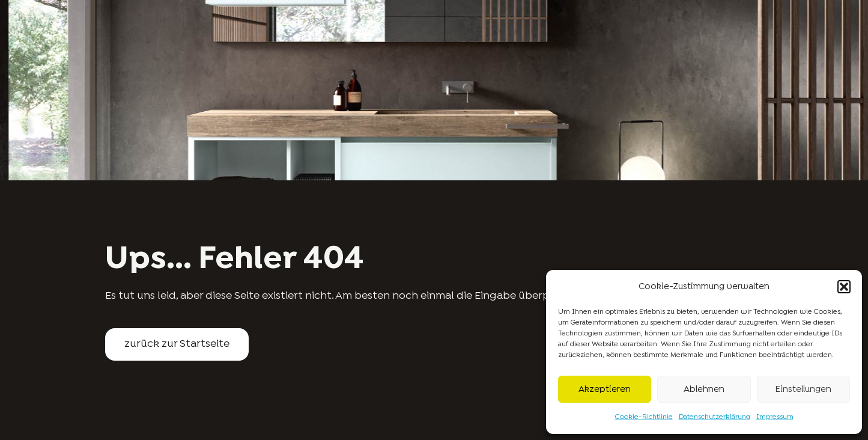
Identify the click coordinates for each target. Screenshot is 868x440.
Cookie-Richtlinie (644, 417)
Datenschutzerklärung (715, 417)
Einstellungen (803, 390)
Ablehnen (704, 390)
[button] (844, 287)
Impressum (775, 417)
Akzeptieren (605, 390)
